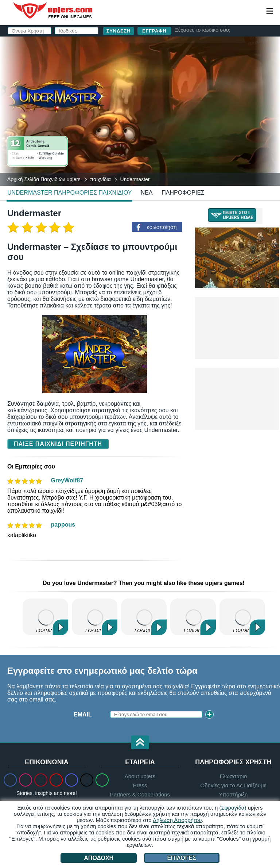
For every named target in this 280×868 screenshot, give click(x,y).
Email (132, 79)
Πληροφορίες (183, 193)
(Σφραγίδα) (233, 808)
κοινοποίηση (162, 227)
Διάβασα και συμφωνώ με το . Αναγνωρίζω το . (188, 129)
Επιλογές (181, 858)
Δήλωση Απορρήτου (177, 820)
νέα (147, 193)
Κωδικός (137, 94)
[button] (140, 743)
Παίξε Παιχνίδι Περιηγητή (58, 444)
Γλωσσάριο (234, 776)
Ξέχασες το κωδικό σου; (203, 30)
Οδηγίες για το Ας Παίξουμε (234, 785)
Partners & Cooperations (140, 794)
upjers (53, 11)
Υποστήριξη (233, 794)
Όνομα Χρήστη (147, 65)
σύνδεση (210, 46)
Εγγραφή (154, 31)
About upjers (140, 776)
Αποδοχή (99, 858)
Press (140, 785)
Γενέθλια (138, 109)
